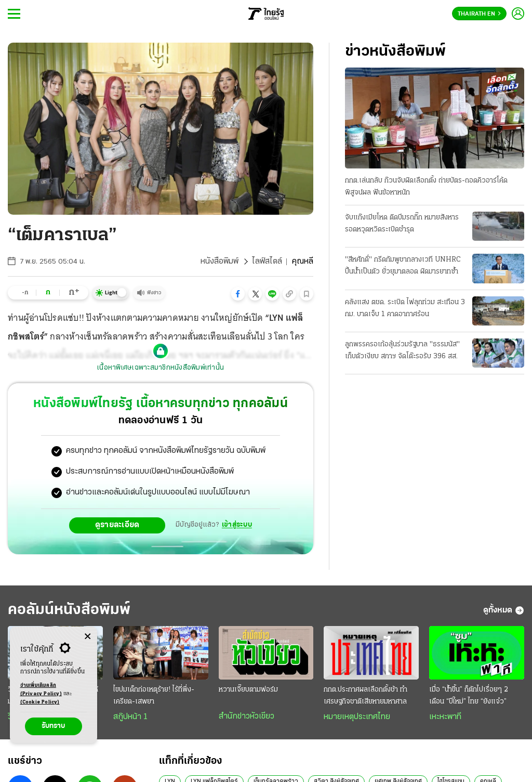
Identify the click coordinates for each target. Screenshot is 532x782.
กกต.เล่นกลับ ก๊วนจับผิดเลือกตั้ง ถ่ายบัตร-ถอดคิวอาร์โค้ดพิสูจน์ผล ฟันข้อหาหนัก (426, 187)
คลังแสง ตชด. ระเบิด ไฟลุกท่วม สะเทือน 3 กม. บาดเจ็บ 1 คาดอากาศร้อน (405, 308)
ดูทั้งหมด (504, 610)
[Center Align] (88, 637)
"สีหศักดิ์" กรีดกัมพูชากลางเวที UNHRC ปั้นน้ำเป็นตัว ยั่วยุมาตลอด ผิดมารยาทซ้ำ (403, 266)
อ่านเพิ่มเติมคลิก (41, 690)
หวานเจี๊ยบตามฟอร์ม (248, 690)
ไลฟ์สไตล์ (267, 262)
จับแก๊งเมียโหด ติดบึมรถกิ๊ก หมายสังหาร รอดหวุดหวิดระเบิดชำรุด (402, 224)
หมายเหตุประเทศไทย (357, 717)
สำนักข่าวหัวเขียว (247, 716)
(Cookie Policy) (40, 702)
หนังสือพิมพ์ (220, 262)
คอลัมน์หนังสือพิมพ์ (69, 610)
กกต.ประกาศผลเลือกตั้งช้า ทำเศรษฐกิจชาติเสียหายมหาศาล (365, 696)
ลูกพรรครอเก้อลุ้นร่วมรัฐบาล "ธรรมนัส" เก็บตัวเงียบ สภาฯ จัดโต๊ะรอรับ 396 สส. (402, 350)
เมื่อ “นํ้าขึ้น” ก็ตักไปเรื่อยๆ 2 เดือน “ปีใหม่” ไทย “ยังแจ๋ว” (469, 696)
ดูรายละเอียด (117, 525)
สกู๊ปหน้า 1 (130, 717)
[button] (238, 294)
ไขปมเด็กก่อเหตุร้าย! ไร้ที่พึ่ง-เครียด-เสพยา (154, 696)
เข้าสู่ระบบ (237, 525)
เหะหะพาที (445, 717)
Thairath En (479, 14)
